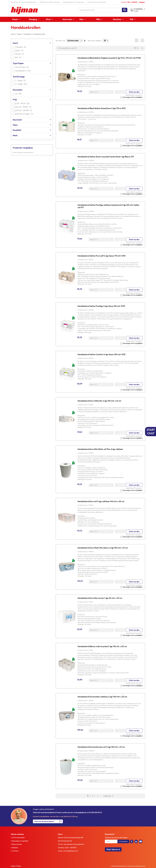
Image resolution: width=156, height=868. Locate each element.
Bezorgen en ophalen (20, 841)
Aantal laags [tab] (19, 77)
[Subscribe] (123, 841)
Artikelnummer (83, 62)
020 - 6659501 (71, 848)
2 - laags (22, 84)
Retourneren (17, 844)
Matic (20, 50)
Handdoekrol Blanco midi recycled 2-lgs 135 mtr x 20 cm (102, 646)
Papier (20, 34)
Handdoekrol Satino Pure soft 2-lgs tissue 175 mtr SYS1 (102, 256)
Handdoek (28, 34)
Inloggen (142, 2)
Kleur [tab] (15, 125)
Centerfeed (22, 67)
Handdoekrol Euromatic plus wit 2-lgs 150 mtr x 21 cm (101, 747)
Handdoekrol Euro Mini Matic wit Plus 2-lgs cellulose (100, 449)
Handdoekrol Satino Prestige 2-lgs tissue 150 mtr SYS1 (101, 306)
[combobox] (103, 10)
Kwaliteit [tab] (17, 130)
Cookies (13, 866)
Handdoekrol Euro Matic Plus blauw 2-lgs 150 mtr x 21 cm (103, 548)
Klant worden (134, 92)
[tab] (30, 834)
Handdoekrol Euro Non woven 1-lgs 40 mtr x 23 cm (100, 598)
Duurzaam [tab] (18, 90)
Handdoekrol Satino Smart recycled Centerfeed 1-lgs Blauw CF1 (106, 157)
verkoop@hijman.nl (70, 851)
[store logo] (24, 10)
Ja (19, 94)
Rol (19, 57)
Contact (15, 851)
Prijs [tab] (15, 99)
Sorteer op (60, 40)
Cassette (21, 47)
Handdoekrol (23, 71)
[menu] (78, 19)
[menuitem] (16, 19)
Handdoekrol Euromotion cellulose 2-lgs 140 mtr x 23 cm (102, 697)
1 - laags (21, 80)
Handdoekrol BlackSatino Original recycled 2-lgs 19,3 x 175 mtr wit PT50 (109, 58)
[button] (110, 97)
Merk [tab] (15, 135)
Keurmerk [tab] (17, 120)
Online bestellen (18, 838)
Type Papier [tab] (18, 63)
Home (13, 34)
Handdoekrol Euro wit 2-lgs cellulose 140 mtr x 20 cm (101, 501)
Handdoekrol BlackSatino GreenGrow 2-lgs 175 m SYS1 (102, 108)
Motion (20, 54)
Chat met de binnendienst (44, 821)
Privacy (19, 866)
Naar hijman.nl (113, 849)
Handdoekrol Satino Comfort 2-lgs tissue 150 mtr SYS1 (102, 354)
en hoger (25, 114)
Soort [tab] (15, 43)
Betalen (15, 848)
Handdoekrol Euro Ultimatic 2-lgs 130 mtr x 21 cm (99, 401)
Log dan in (139, 95)
